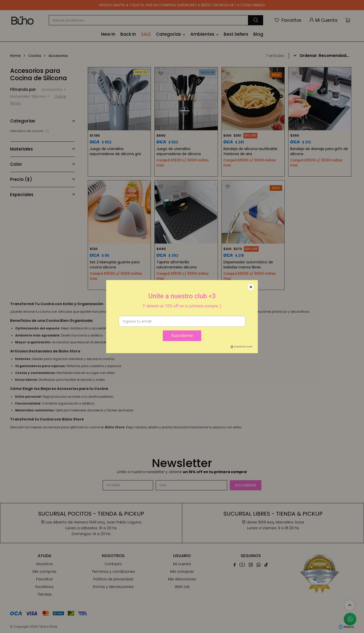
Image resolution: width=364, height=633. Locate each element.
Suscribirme (182, 336)
